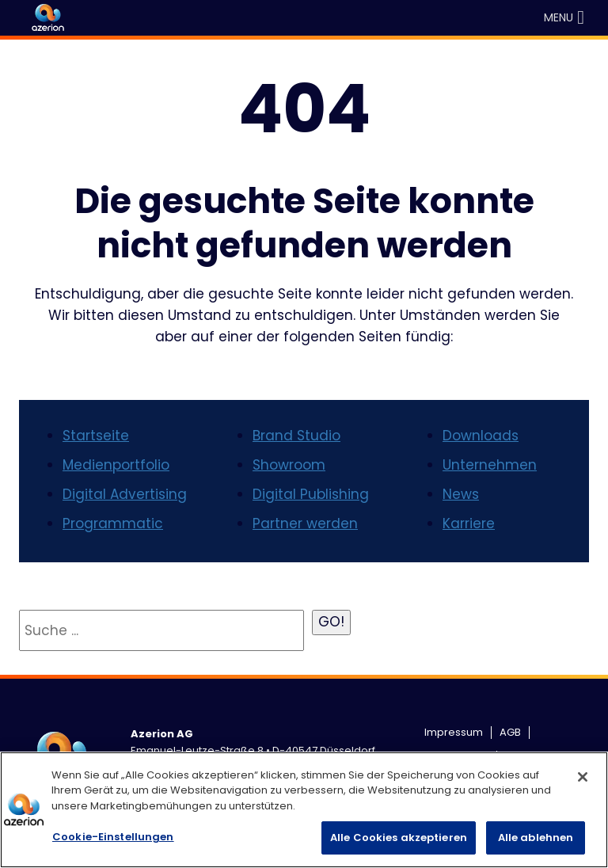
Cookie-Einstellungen (113, 837)
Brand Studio (296, 436)
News (461, 494)
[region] (304, 810)
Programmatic (113, 523)
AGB (510, 732)
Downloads (481, 436)
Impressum (454, 732)
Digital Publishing (311, 494)
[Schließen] (583, 777)
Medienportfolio (116, 465)
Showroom (289, 465)
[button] (559, 18)
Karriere (469, 523)
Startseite (96, 436)
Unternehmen (490, 465)
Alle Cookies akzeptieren (399, 838)
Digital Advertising (125, 494)
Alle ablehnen (536, 838)
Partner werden (305, 523)
